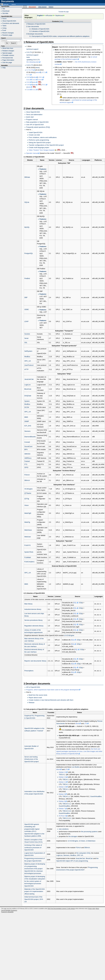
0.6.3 (34, 80)
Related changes (8, 51)
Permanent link (8, 58)
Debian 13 (62, 772)
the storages (73, 836)
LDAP (26, 321)
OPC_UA (28, 361)
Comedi (27, 442)
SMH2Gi (27, 454)
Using (4, 28)
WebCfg (27, 522)
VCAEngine (28, 489)
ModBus (27, 357)
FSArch (27, 475)
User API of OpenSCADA (35, 125)
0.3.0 (28, 90)
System (27, 401)
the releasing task (33, 62)
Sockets (27, 334)
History (51, 7)
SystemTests (29, 552)
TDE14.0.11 (67, 804)
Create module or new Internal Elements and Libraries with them (51, 700)
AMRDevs (28, 458)
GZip (81, 603)
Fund (4, 30)
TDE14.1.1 (66, 796)
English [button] (6, 4)
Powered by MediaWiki (7, 912)
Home (5, 19)
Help (4, 68)
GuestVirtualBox (96, 796)
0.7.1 (44, 72)
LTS (86, 723)
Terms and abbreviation (34, 115)
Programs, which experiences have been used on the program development (52, 690)
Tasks (4, 26)
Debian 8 (62, 801)
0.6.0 (28, 77)
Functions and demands (11, 23)
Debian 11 (62, 782)
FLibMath (28, 557)
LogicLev (27, 385)
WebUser (28, 537)
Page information (8, 60)
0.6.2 (28, 80)
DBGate (27, 177)
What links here (8, 48)
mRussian (49, 15)
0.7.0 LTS (30, 70)
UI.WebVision (91, 841)
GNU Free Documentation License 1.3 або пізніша (61, 909)
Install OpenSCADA (36, 132)
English (40, 15)
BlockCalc (28, 389)
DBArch (27, 480)
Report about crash (35, 698)
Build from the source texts (38, 695)
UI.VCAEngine (69, 635)
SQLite (27, 202)
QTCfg (27, 499)
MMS (26, 417)
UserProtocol (29, 365)
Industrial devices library (33, 609)
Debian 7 (62, 809)
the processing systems (89, 832)
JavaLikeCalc (29, 379)
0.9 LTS (29, 52)
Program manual (32, 120)
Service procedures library (33, 620)
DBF (26, 297)
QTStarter (28, 493)
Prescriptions (29, 671)
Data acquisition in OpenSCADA (37, 122)
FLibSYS (27, 545)
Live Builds (75, 767)
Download (6, 11)
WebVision (28, 530)
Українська (59, 15)
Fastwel (27, 461)
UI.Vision (82, 841)
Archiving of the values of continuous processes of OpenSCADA (33, 847)
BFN (26, 449)
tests (28, 57)
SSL (26, 343)
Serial (26, 338)
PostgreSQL (29, 253)
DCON (27, 407)
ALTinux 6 (62, 816)
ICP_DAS (28, 426)
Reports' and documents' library (35, 661)
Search (3, 38)
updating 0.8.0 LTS (33, 60)
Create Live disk (34, 135)
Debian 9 (62, 794)
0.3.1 (34, 90)
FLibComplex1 (29, 562)
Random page (7, 35)
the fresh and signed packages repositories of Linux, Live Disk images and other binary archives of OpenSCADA (79, 751)
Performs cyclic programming (39, 140)
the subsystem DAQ (83, 853)
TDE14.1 (62, 774)
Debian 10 (62, 787)
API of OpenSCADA (33, 687)
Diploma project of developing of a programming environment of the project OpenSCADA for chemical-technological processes (35, 869)
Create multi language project (39, 147)
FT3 (26, 464)
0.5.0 (28, 82)
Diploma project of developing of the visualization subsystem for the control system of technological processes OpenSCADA (35, 881)
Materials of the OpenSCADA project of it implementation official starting (34, 891)
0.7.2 (28, 75)
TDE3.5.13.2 (67, 818)
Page (25, 7)
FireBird (27, 278)
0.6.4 (40, 80)
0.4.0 (28, 85)
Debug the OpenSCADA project (40, 143)
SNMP (27, 421)
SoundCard (28, 446)
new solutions (64, 829)
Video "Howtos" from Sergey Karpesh (42, 150)
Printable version (8, 55)
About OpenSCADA (33, 112)
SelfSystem (28, 351)
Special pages (7, 53)
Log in (14, 4)
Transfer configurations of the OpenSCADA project (46, 145)
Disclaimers (14, 910)
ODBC (27, 309)
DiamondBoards (30, 437)
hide (61, 21)
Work (77, 723)
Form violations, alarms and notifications (43, 137)
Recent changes (8, 33)
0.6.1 (41, 77)
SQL (75, 603)
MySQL (27, 227)
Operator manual (32, 153)
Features (43, 169)
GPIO (26, 467)
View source (42, 7)
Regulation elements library (34, 626)
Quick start (30, 117)
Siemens (27, 431)
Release (32, 703)
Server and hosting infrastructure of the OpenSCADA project (32, 759)
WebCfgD (28, 513)
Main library (28, 604)
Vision (26, 505)
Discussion (32, 7)
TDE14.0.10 (67, 811)
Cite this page (7, 62)
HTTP (26, 369)
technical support (32, 49)
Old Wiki (5, 13)
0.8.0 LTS (30, 65)
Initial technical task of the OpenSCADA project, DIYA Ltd (34, 899)
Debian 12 (62, 777)
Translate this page (64, 12)
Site (4, 9)
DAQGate (28, 396)
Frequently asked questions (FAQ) (38, 127)
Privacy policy (92, 909)
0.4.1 (44, 85)
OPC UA (80, 855)
